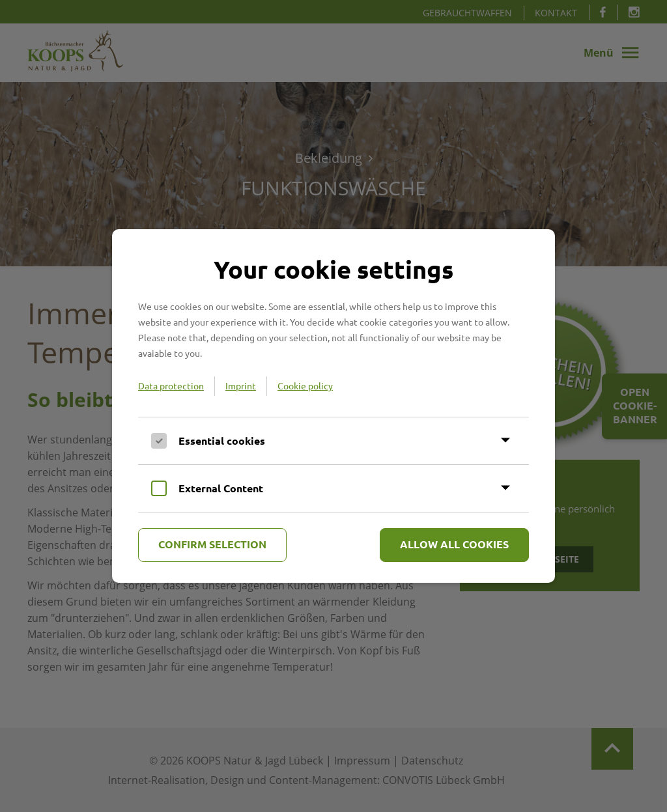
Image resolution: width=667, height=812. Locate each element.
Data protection (171, 385)
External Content (221, 488)
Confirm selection (212, 544)
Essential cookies (222, 441)
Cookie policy (305, 385)
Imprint (241, 385)
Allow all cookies (454, 544)
